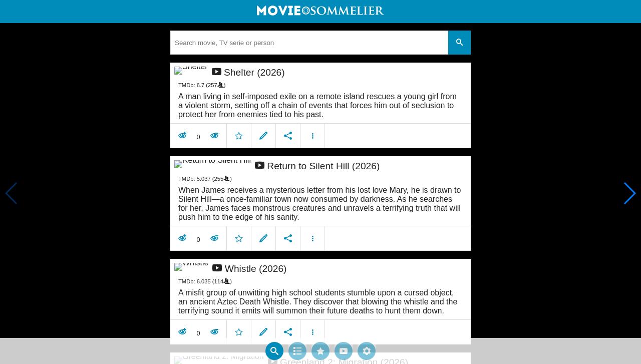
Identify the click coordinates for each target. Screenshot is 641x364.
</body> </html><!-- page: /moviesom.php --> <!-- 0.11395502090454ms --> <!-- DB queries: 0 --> (320, 182)
